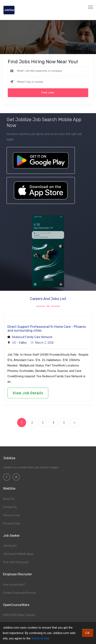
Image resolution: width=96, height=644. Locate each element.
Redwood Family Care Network (32, 337)
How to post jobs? (14, 585)
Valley (23, 343)
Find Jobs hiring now (16, 562)
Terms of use (11, 515)
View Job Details (28, 393)
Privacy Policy (12, 523)
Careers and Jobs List (48, 299)
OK (88, 633)
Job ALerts (10, 546)
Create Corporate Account (20, 593)
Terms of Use (40, 638)
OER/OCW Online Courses (19, 615)
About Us (9, 499)
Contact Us (10, 507)
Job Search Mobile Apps (18, 554)
